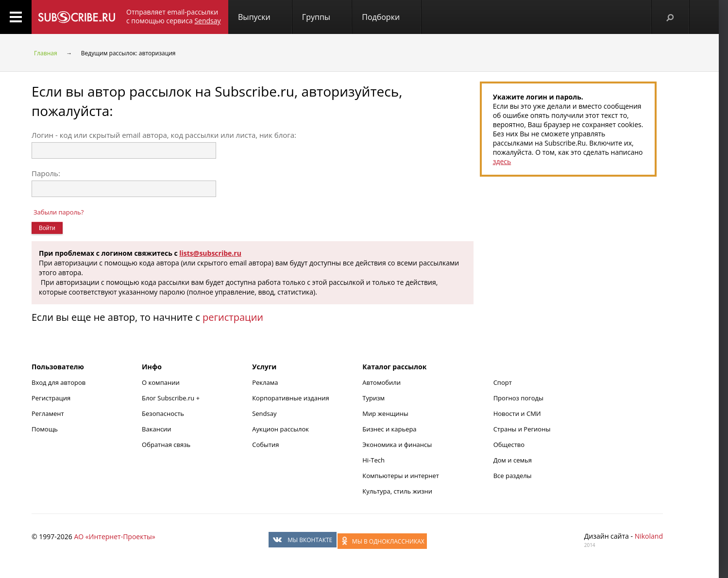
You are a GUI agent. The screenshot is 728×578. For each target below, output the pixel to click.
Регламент (48, 413)
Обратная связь (166, 445)
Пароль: (46, 173)
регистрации (233, 317)
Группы (316, 17)
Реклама (265, 382)
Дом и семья (513, 460)
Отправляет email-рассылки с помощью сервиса (174, 16)
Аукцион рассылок (280, 429)
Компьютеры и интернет (401, 476)
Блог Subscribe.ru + (171, 398)
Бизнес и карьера (389, 429)
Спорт (503, 382)
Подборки (381, 17)
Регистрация (51, 398)
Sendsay (264, 413)
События (265, 445)
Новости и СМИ (517, 413)
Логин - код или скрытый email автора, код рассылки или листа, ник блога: (164, 135)
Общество (509, 445)
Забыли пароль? (59, 212)
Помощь (45, 429)
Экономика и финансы (397, 445)
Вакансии (157, 429)
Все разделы (513, 476)
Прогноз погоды (518, 398)
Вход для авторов (59, 382)
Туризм (373, 398)
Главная (46, 53)
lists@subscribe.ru (210, 253)
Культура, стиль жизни (397, 491)
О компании (161, 382)
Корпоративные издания (290, 398)
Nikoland (649, 536)
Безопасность (163, 413)
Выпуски (254, 17)
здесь (502, 161)
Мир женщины (385, 413)
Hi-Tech (373, 460)
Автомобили (381, 382)
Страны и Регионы (522, 429)
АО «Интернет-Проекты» (114, 537)
